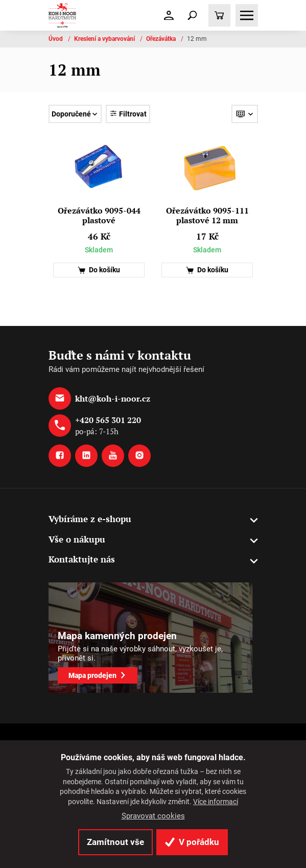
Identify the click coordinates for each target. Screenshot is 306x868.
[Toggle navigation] (193, 15)
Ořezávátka (162, 39)
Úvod (56, 39)
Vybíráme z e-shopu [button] (90, 519)
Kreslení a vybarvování (105, 39)
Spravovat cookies (153, 816)
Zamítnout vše (115, 842)
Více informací (216, 802)
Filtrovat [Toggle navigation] (128, 114)
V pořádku (192, 842)
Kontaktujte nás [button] (82, 559)
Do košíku (99, 270)
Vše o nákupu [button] (77, 539)
